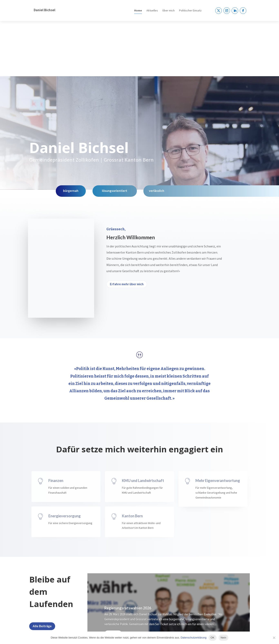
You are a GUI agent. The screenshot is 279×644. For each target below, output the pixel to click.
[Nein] (274, 638)
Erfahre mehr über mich (127, 229)
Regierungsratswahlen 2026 (128, 553)
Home (138, 11)
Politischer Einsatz (190, 11)
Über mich (169, 11)
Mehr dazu (113, 579)
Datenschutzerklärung (193, 638)
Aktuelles (152, 11)
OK (213, 638)
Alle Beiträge (42, 571)
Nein (223, 638)
